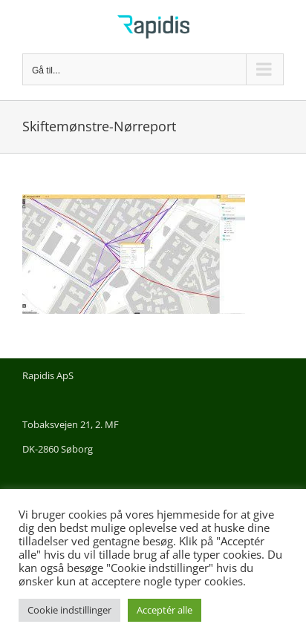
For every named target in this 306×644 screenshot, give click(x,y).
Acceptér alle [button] (165, 610)
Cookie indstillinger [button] (69, 610)
